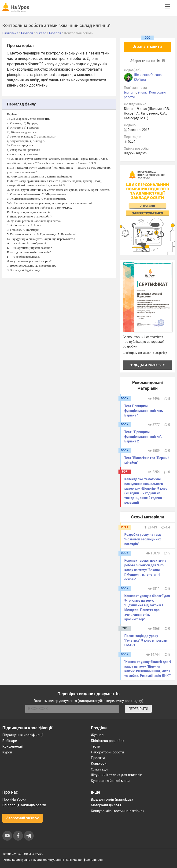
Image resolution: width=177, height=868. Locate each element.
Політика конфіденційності (84, 860)
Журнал (97, 735)
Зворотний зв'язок (22, 818)
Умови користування (48, 860)
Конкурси (99, 763)
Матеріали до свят (106, 805)
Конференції (13, 746)
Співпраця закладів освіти (24, 805)
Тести (96, 746)
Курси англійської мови (110, 781)
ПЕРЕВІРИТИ (138, 709)
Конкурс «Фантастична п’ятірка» (117, 811)
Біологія (130, 92)
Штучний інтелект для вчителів (116, 775)
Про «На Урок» (14, 799)
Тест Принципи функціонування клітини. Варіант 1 (144, 411)
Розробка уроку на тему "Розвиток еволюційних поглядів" (143, 539)
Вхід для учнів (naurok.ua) (112, 799)
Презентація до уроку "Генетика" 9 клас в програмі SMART (146, 640)
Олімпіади (99, 769)
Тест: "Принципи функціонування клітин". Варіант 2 (143, 437)
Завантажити (147, 47)
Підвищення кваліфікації (23, 735)
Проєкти (98, 758)
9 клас (143, 92)
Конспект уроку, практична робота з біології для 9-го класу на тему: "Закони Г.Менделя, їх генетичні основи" (145, 570)
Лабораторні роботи (107, 752)
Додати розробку (147, 365)
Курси (7, 752)
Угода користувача (17, 860)
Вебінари (10, 741)
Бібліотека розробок (108, 741)
